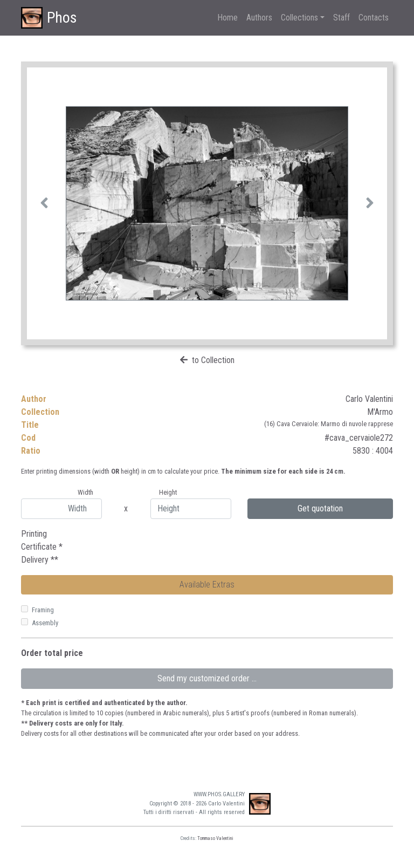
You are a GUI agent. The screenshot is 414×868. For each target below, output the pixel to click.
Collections (299, 18)
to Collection (213, 360)
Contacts (374, 18)
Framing (43, 610)
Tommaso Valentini (215, 838)
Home (227, 18)
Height (168, 492)
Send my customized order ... (207, 678)
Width (85, 492)
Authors (259, 18)
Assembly (45, 623)
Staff (341, 18)
